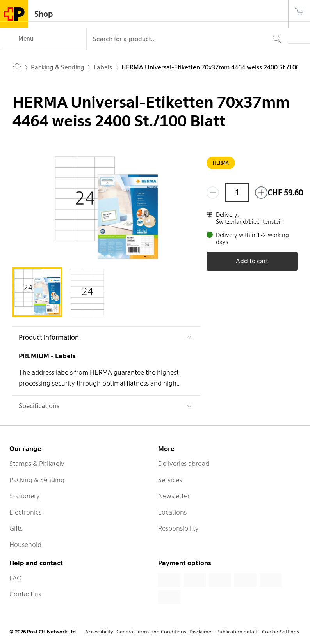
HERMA (221, 163)
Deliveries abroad (184, 464)
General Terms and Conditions (151, 632)
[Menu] (43, 39)
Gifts (16, 528)
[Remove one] (213, 193)
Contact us (25, 594)
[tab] (37, 292)
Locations (172, 512)
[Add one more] (261, 193)
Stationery (25, 496)
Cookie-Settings (281, 632)
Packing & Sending (37, 480)
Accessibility (99, 632)
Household (25, 545)
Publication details (238, 632)
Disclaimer (201, 632)
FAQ (16, 578)
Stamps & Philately (37, 464)
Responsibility (178, 528)
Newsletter (174, 496)
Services (170, 480)
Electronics (25, 512)
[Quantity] (237, 193)
